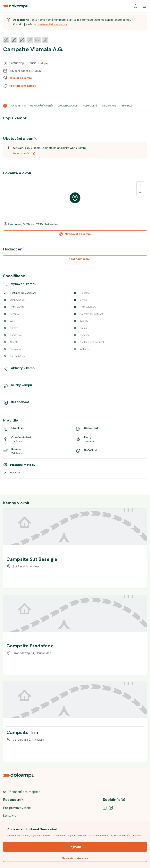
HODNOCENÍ (90, 106)
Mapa (43, 63)
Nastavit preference (75, 858)
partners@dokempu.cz (52, 24)
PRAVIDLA (126, 106)
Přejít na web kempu (23, 86)
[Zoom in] (140, 185)
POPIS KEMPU (18, 106)
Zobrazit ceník (25, 153)
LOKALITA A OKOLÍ (68, 106)
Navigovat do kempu (75, 234)
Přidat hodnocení (75, 259)
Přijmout (75, 847)
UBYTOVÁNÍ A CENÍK (42, 106)
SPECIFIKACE (109, 106)
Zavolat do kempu (21, 78)
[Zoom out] (140, 192)
